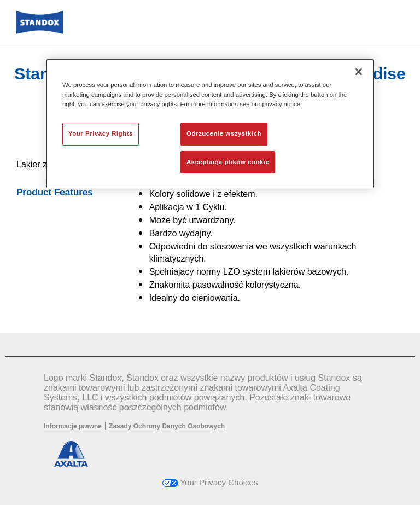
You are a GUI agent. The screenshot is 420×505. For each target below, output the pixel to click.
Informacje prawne (73, 426)
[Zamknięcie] (359, 72)
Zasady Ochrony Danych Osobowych (167, 426)
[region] (210, 124)
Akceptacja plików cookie (228, 162)
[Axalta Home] (40, 31)
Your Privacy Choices (210, 482)
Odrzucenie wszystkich (224, 133)
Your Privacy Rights (101, 133)
